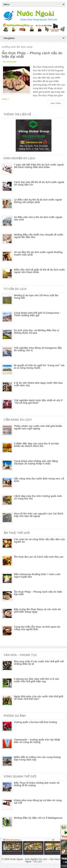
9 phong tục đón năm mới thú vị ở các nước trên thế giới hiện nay (37, 680)
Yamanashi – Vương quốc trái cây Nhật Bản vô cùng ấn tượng (37, 741)
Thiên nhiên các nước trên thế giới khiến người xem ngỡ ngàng (38, 427)
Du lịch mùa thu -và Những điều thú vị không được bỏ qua (36, 332)
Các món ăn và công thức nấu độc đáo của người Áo (39, 541)
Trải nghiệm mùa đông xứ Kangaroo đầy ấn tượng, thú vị (38, 349)
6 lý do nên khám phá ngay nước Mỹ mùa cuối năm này (38, 384)
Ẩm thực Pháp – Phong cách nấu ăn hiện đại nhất (32, 55)
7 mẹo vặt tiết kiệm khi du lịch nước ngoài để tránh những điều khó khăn (39, 166)
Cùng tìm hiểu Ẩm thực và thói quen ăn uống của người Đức (37, 628)
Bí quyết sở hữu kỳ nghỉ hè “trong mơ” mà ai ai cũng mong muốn (39, 367)
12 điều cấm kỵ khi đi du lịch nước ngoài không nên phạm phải (38, 201)
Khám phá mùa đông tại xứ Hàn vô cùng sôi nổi (38, 802)
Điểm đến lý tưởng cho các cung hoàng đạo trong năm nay (37, 758)
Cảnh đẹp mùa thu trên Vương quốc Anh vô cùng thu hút (38, 497)
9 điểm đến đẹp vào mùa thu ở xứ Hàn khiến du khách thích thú (37, 445)
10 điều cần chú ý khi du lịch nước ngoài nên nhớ (38, 218)
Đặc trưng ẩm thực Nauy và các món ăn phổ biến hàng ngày (37, 611)
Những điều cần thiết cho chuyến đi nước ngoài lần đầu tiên (39, 236)
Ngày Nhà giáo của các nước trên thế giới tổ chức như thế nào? (39, 698)
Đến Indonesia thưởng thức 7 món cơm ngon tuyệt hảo (37, 576)
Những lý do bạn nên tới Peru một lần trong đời (36, 297)
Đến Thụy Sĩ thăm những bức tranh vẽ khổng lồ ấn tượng (37, 784)
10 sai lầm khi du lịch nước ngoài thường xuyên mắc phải (38, 253)
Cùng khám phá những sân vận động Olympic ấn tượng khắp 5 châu (36, 462)
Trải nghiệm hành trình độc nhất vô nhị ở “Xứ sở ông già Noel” (38, 402)
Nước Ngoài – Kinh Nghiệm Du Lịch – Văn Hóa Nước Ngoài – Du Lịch (38, 860)
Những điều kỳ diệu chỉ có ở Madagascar (38, 818)
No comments (10, 62)
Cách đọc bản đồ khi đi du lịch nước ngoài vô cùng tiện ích (39, 183)
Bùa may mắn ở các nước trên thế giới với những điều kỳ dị (39, 663)
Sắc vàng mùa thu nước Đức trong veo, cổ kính (39, 480)
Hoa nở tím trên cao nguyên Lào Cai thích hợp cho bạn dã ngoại (39, 515)
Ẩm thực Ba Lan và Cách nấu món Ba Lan (39, 557)
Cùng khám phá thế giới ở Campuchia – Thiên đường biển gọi (37, 314)
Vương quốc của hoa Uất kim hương (35, 722)
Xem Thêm (56, 103)
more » (5, 99)
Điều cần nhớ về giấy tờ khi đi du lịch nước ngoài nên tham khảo (39, 271)
